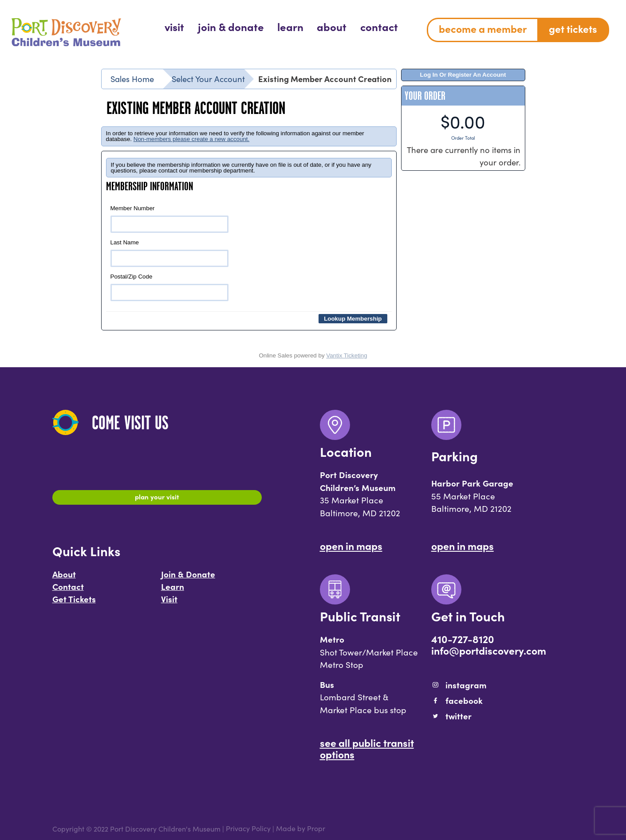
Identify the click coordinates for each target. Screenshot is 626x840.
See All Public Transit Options (367, 748)
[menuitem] (174, 26)
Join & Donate (188, 578)
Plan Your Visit (157, 499)
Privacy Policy (248, 829)
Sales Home (132, 79)
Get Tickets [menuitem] (573, 28)
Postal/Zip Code (170, 287)
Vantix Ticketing (346, 355)
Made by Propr (301, 829)
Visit (169, 603)
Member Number (170, 219)
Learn (173, 590)
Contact (68, 590)
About (64, 578)
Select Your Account (208, 79)
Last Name (170, 253)
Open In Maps (351, 546)
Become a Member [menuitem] (483, 28)
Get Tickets (74, 603)
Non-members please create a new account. (192, 139)
